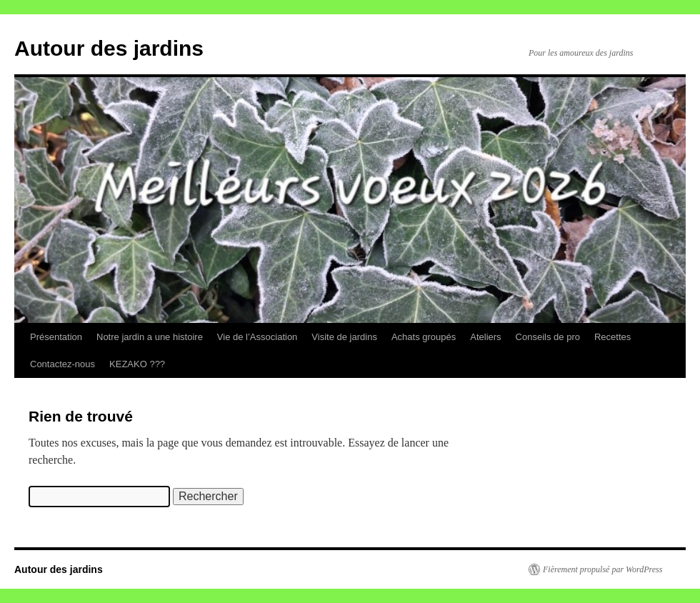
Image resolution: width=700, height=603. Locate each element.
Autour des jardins (109, 48)
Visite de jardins (344, 337)
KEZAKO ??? (137, 364)
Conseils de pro (548, 337)
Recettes (612, 337)
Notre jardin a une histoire (150, 337)
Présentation (56, 337)
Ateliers (485, 337)
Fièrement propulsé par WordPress (602, 569)
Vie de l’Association (257, 337)
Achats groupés (424, 337)
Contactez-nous (62, 364)
